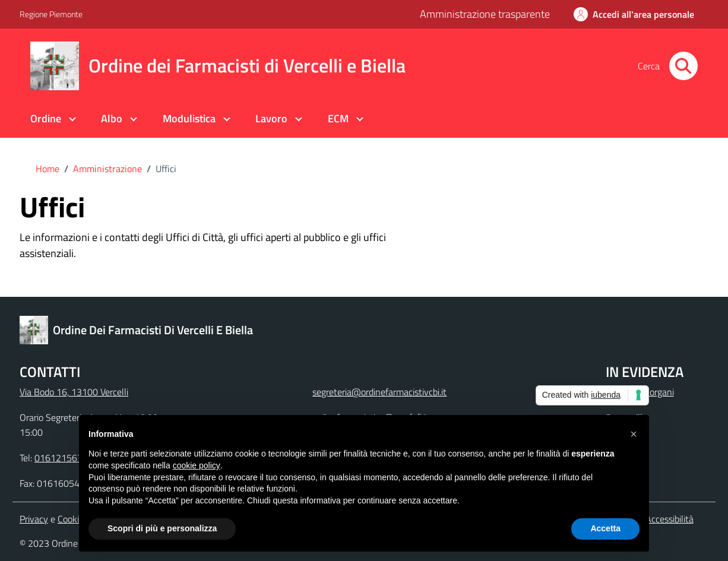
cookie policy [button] (197, 465)
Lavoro (271, 118)
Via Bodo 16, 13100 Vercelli (74, 392)
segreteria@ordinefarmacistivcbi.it (379, 392)
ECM (338, 118)
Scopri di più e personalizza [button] (162, 528)
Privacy (34, 519)
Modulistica (189, 118)
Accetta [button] (605, 528)
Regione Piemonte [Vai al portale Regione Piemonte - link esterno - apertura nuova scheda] (51, 14)
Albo (112, 118)
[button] (634, 434)
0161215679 (61, 458)
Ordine (46, 118)
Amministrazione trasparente (485, 14)
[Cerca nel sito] (683, 66)
